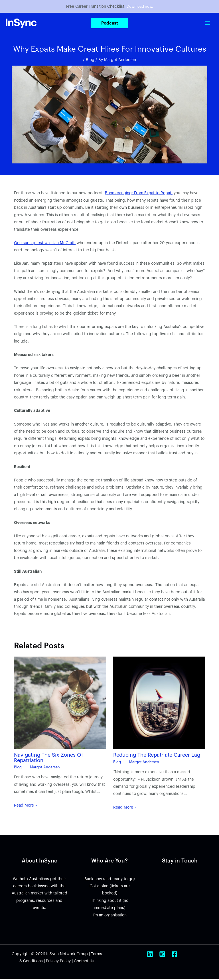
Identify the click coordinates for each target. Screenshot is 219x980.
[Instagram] (162, 955)
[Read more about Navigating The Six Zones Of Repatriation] (60, 703)
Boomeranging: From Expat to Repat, (139, 194)
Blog (90, 61)
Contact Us (84, 962)
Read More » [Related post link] (26, 806)
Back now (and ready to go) (109, 880)
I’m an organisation (110, 916)
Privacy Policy (58, 962)
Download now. (140, 7)
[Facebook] (175, 955)
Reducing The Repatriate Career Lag (157, 756)
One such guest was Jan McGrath (45, 244)
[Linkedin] (150, 955)
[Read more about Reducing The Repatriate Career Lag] (159, 703)
